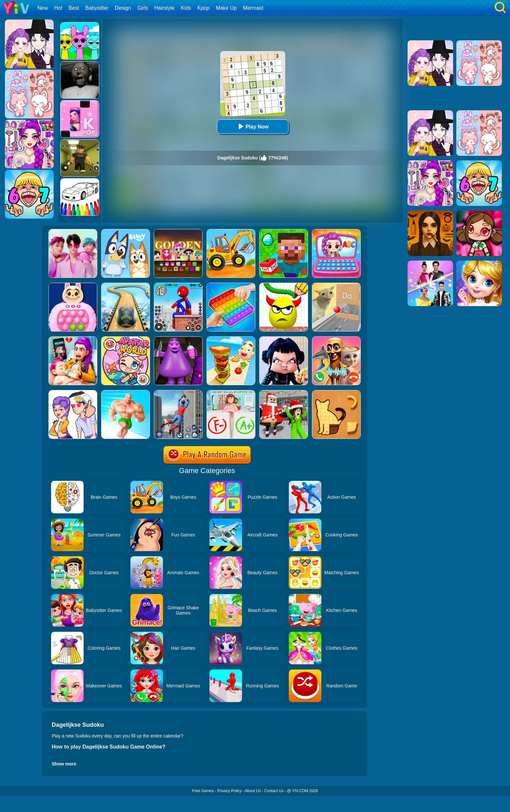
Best (74, 8)
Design (123, 8)
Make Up (226, 8)
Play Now (253, 126)
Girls (143, 8)
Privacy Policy (229, 791)
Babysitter (97, 8)
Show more (64, 764)
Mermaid (253, 8)
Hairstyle (165, 8)
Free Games (203, 791)
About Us (253, 791)
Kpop (203, 8)
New (43, 8)
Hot (58, 8)
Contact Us (274, 791)
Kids (186, 8)
